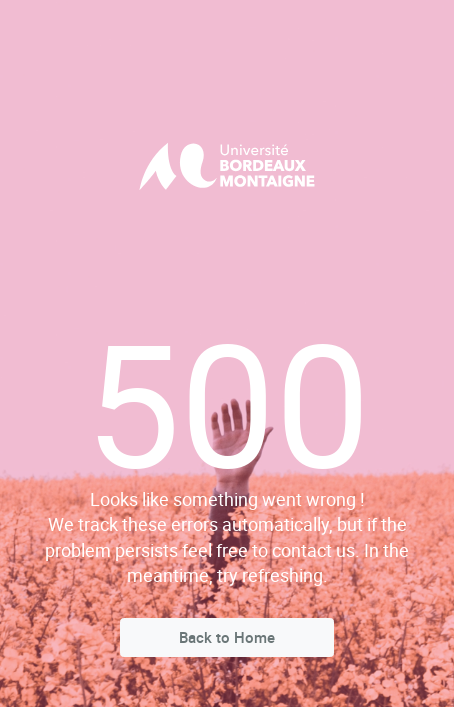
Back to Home (227, 637)
